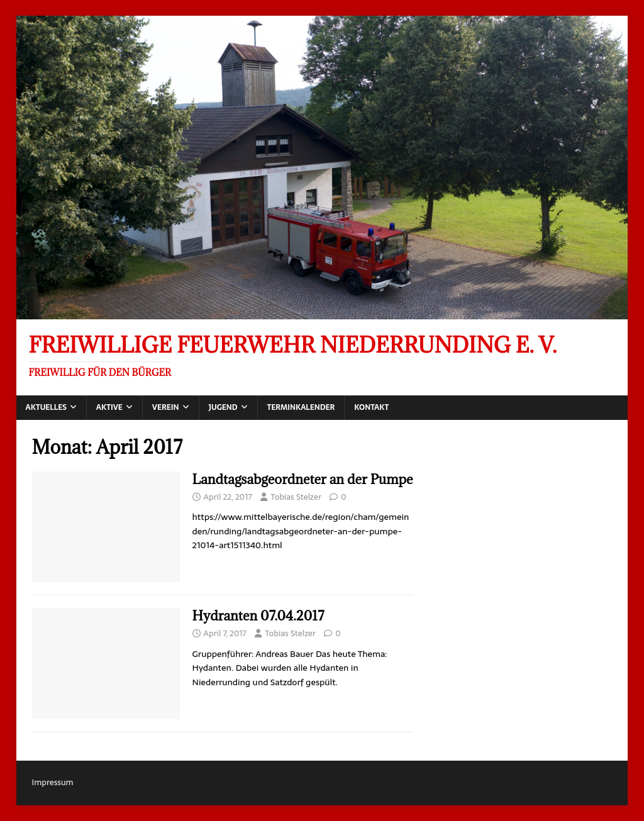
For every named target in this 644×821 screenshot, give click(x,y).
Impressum (53, 782)
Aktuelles (46, 407)
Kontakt (371, 407)
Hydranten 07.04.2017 (258, 616)
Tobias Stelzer (296, 497)
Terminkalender (301, 407)
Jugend (223, 407)
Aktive (109, 407)
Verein (166, 407)
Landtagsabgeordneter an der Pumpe (303, 479)
